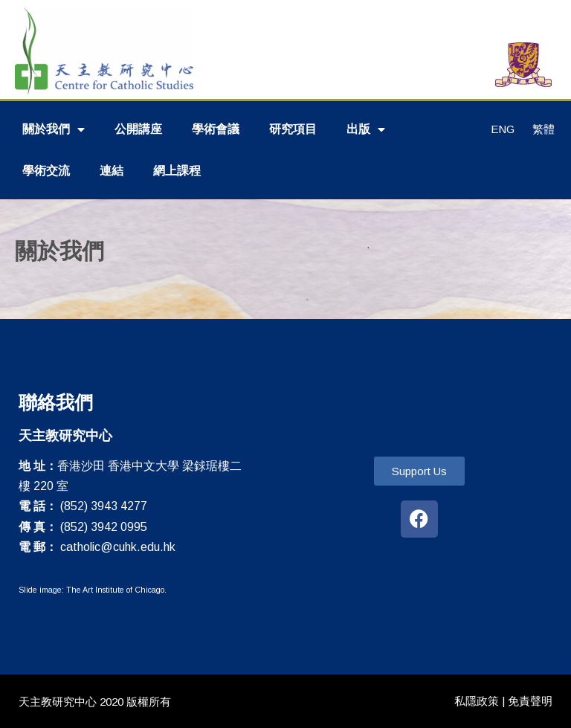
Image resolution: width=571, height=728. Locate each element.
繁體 (543, 129)
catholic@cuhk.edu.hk (118, 547)
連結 (112, 171)
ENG (503, 129)
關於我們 (54, 129)
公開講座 (138, 129)
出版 (366, 129)
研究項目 (293, 129)
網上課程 (177, 171)
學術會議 (216, 129)
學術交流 (46, 171)
